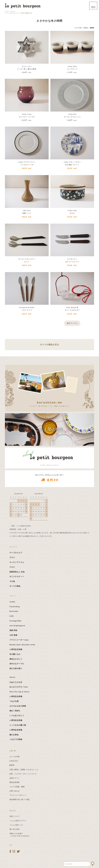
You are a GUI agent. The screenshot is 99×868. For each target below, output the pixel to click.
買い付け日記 (15, 829)
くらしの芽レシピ (16, 825)
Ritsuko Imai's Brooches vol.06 (22, 645)
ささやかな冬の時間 (18, 706)
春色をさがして (16, 659)
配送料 (12, 765)
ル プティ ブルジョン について (49, 465)
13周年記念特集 (16, 720)
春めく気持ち (15, 711)
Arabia (12, 602)
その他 (12, 581)
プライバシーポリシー (18, 795)
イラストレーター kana (19, 640)
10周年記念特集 (16, 649)
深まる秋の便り (16, 669)
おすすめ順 (78, 28)
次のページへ (72, 323)
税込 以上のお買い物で (50, 479)
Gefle (12, 616)
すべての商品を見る (50, 345)
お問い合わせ (15, 791)
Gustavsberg (15, 607)
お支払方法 (14, 761)
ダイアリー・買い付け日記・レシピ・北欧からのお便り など (50, 404)
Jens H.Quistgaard (17, 626)
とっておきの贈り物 (18, 725)
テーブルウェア (16, 553)
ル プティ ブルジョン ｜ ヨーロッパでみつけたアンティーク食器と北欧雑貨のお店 (18, 12)
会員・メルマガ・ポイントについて (23, 774)
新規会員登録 (15, 782)
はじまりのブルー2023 (19, 687)
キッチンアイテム (17, 562)
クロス (12, 567)
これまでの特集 (16, 739)
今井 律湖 (13, 635)
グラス (12, 558)
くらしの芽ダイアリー (18, 821)
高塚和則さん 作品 (17, 572)
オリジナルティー (17, 577)
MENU (93, 6)
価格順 (86, 28)
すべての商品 (15, 586)
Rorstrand (14, 611)
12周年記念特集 (16, 697)
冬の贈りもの (15, 654)
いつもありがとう (17, 716)
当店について (15, 816)
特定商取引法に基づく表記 (20, 800)
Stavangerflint (15, 621)
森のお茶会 (14, 735)
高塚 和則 (13, 630)
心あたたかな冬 (16, 682)
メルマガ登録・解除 (17, 787)
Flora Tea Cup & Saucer (20, 692)
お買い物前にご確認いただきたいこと (24, 770)
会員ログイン (15, 778)
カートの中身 (15, 757)
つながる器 (14, 701)
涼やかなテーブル (17, 664)
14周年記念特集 (16, 730)
